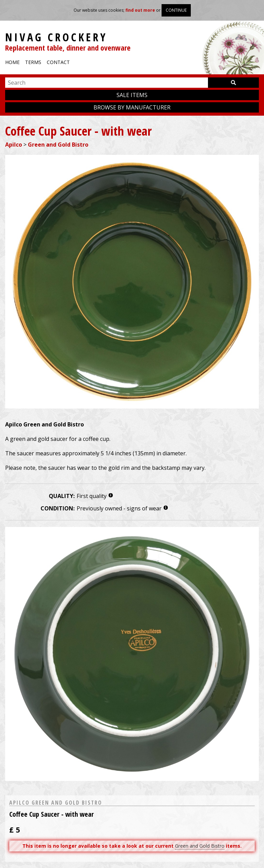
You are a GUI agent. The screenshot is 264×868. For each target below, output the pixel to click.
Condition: (58, 508)
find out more (140, 10)
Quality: (62, 496)
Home (12, 62)
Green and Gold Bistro (58, 145)
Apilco (14, 145)
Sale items (132, 95)
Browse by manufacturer (132, 107)
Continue (176, 10)
